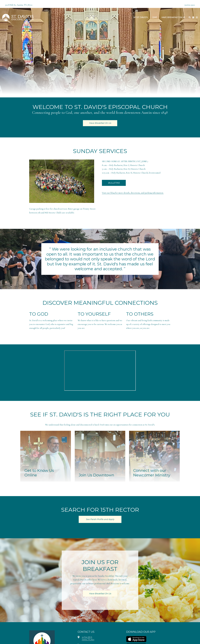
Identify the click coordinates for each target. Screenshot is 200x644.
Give (155, 17)
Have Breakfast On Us (173, 17)
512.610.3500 (190, 5)
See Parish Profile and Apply (100, 519)
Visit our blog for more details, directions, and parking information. (133, 193)
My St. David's (141, 17)
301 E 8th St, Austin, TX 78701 (19, 5)
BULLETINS (114, 183)
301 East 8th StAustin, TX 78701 (88, 638)
